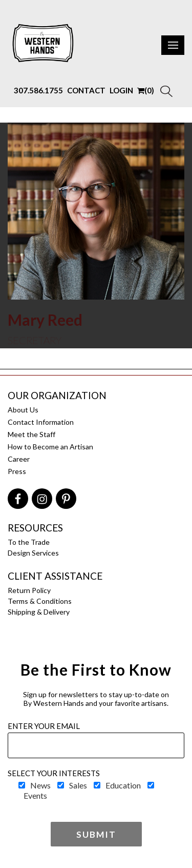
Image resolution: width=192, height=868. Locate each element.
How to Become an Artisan (50, 447)
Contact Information (41, 422)
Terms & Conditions (40, 601)
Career (19, 459)
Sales (78, 785)
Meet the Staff (31, 434)
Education (123, 785)
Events (35, 795)
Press (17, 471)
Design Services (33, 553)
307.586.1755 (38, 90)
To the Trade (29, 542)
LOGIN (121, 90)
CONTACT (86, 90)
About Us (23, 410)
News (40, 785)
